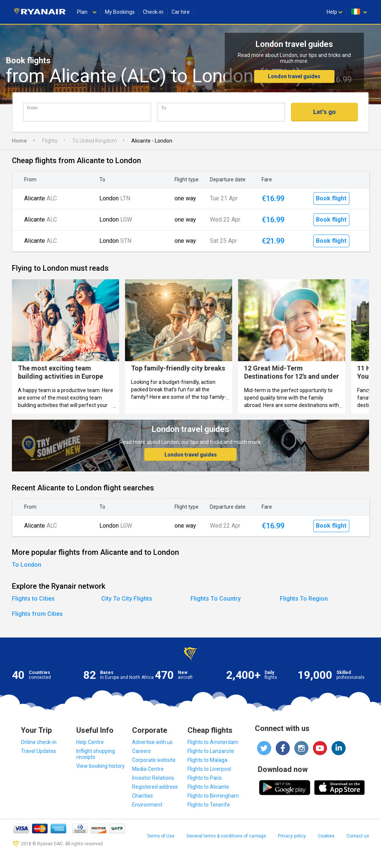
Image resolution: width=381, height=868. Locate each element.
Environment (147, 805)
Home (19, 141)
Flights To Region (304, 599)
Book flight (331, 198)
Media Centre (148, 769)
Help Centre (90, 742)
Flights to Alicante (208, 787)
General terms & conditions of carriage (226, 836)
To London (27, 565)
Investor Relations (153, 778)
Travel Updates (39, 751)
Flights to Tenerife (209, 805)
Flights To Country (216, 599)
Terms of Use (161, 836)
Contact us (358, 836)
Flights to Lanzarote (211, 751)
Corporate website (154, 760)
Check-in (153, 12)
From (32, 108)
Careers (141, 751)
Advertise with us (152, 742)
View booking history (100, 766)
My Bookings (120, 12)
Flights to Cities (33, 599)
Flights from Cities (37, 614)
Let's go (325, 112)
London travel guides (294, 76)
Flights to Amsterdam (213, 742)
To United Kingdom (95, 141)
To (164, 108)
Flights (50, 141)
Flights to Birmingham (213, 796)
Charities (143, 796)
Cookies (326, 836)
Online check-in (39, 742)
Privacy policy (292, 836)
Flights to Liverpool (209, 769)
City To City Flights (127, 599)
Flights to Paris (205, 778)
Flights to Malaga (207, 760)
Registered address (155, 787)
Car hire (181, 12)
